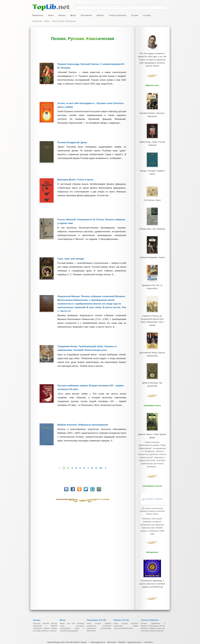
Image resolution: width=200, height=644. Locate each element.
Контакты (148, 614)
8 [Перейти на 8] (92, 462)
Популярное (86, 15)
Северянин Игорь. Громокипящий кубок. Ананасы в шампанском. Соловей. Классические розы (87, 343)
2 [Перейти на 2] (68, 462)
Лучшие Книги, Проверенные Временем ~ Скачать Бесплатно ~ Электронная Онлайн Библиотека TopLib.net (103, 626)
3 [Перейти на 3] (72, 462)
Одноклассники (134, 614)
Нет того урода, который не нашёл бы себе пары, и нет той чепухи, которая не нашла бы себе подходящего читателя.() (152, 58)
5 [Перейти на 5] (80, 462)
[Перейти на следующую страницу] (106, 462)
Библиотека (38, 15)
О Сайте (147, 15)
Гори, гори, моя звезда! (71, 255)
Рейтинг (100, 15)
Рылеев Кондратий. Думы (72, 142)
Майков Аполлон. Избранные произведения (83, 420)
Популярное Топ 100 (96, 592)
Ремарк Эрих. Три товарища (152, 218)
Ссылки (135, 15)
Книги (51, 15)
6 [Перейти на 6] (84, 462)
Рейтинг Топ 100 (121, 592)
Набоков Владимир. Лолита (152, 244)
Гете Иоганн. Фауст (152, 191)
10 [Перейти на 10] (101, 462)
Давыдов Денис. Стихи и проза (75, 178)
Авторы (62, 15)
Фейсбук (122, 614)
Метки (73, 15)
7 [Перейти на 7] (88, 462)
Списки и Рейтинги (118, 15)
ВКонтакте (112, 614)
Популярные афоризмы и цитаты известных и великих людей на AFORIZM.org (152, 546)
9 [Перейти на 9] (96, 462)
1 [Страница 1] (64, 462)
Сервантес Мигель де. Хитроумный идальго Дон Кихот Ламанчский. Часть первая (152, 302)
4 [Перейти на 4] (76, 462)
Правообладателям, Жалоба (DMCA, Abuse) (67, 614)
